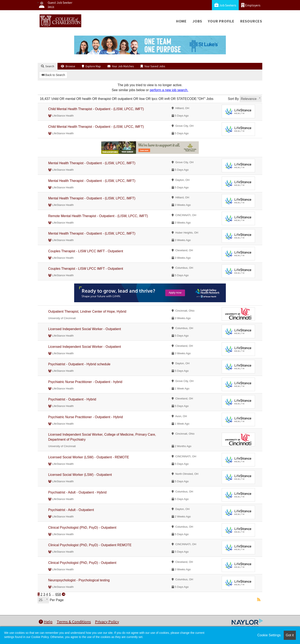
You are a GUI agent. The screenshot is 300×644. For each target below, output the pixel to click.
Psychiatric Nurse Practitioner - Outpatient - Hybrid (85, 417)
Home (181, 21)
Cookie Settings (269, 635)
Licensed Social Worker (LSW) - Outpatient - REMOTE (89, 457)
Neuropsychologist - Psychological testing (79, 580)
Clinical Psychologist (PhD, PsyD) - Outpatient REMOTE (90, 545)
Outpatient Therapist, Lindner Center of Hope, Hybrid (87, 311)
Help (46, 622)
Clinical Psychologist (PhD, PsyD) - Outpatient (82, 528)
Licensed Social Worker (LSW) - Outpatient (80, 475)
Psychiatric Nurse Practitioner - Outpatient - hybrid (85, 382)
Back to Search (53, 75)
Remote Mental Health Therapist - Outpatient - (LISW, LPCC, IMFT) (98, 216)
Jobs (197, 21)
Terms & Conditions (74, 622)
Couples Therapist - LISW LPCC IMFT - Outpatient (86, 251)
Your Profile (221, 21)
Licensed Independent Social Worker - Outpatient (84, 329)
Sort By (233, 99)
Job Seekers (225, 5)
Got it (290, 635)
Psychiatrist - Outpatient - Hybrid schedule (79, 364)
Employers (251, 5)
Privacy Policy (107, 622)
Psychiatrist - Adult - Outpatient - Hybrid (77, 492)
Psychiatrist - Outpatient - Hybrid (72, 399)
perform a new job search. (169, 90)
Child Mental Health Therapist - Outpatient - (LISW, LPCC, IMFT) (96, 109)
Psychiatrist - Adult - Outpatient (71, 510)
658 (58, 594)
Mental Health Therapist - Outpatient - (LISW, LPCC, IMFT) (92, 163)
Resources (251, 21)
